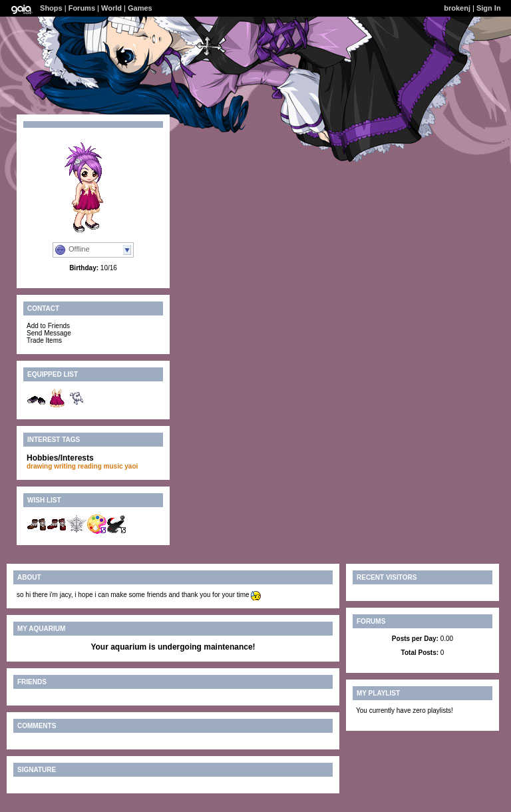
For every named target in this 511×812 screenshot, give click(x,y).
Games (140, 8)
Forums (82, 8)
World (111, 8)
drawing (39, 466)
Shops (51, 8)
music (113, 466)
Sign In (489, 8)
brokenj (457, 8)
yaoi (131, 466)
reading (90, 466)
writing (65, 466)
